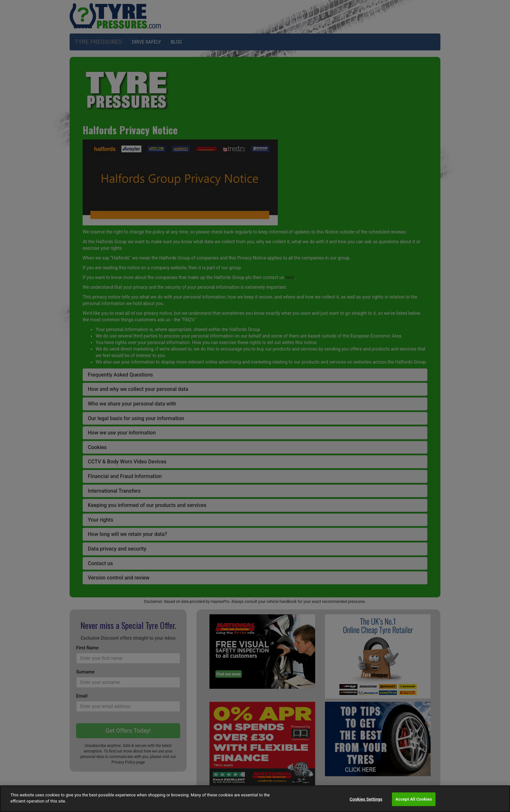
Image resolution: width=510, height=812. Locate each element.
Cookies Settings (366, 799)
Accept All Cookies (414, 799)
